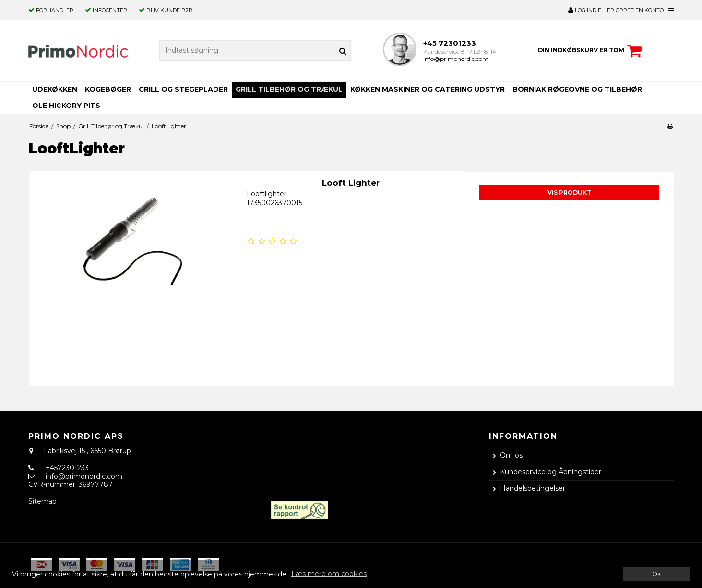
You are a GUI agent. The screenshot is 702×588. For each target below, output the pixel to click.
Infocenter (110, 10)
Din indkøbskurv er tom (591, 51)
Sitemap (42, 501)
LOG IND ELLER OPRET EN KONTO (616, 10)
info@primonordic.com (456, 59)
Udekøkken (55, 89)
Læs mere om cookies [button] (329, 574)
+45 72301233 (450, 43)
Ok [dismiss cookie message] (656, 574)
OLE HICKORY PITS (66, 106)
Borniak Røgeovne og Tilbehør (577, 89)
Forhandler (55, 10)
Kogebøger (108, 89)
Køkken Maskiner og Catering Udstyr (428, 89)
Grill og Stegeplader (183, 89)
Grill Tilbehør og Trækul (289, 89)
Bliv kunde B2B (170, 10)
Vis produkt (569, 193)
